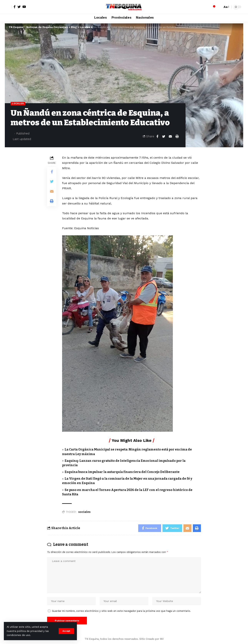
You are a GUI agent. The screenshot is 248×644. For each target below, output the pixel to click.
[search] (219, 7)
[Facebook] (15, 7)
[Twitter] (19, 7)
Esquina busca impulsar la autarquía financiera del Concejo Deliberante (122, 472)
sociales (84, 512)
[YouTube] (24, 7)
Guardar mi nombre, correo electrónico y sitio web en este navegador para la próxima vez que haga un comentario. (121, 611)
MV (162, 639)
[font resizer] (226, 7)
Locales (18, 103)
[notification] (213, 7)
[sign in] (8, 7)
